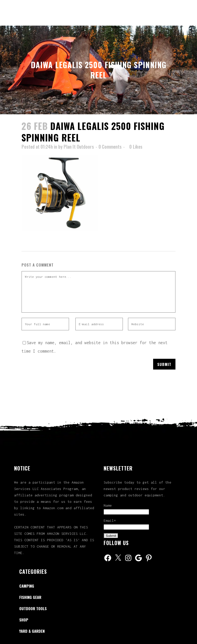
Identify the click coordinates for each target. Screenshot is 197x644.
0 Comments (110, 147)
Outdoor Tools (33, 608)
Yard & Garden (32, 631)
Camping (27, 586)
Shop (24, 620)
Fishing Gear (30, 597)
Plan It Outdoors (79, 147)
